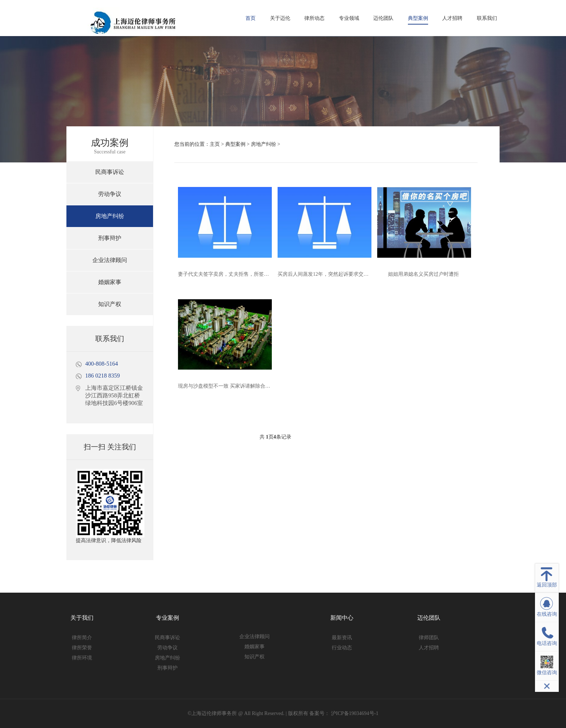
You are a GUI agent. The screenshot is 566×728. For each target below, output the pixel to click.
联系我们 (487, 18)
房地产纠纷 (110, 216)
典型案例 (418, 18)
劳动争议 (110, 194)
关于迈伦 (280, 18)
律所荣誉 (82, 648)
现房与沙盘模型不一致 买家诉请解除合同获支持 (232, 386)
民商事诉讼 (110, 172)
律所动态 (314, 18)
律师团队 (429, 638)
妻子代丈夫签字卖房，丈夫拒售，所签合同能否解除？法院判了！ (251, 274)
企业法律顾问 (110, 260)
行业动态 (342, 648)
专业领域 (349, 18)
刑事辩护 (110, 238)
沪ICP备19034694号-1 (354, 713)
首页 (251, 18)
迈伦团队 (383, 18)
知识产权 (110, 304)
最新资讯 (342, 638)
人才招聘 (452, 18)
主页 (215, 144)
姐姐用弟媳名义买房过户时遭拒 (423, 274)
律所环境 (82, 658)
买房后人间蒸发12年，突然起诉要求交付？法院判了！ (338, 274)
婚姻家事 (110, 282)
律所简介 (82, 638)
